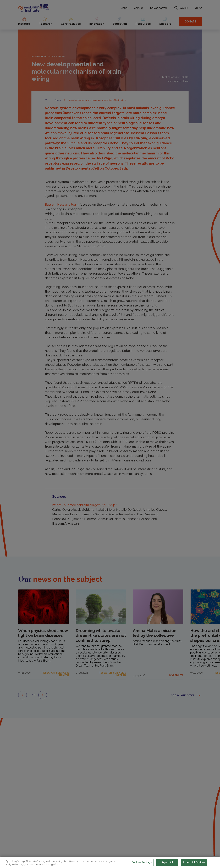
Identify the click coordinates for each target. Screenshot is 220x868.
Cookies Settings (142, 862)
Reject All (167, 862)
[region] (110, 862)
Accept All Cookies (194, 862)
